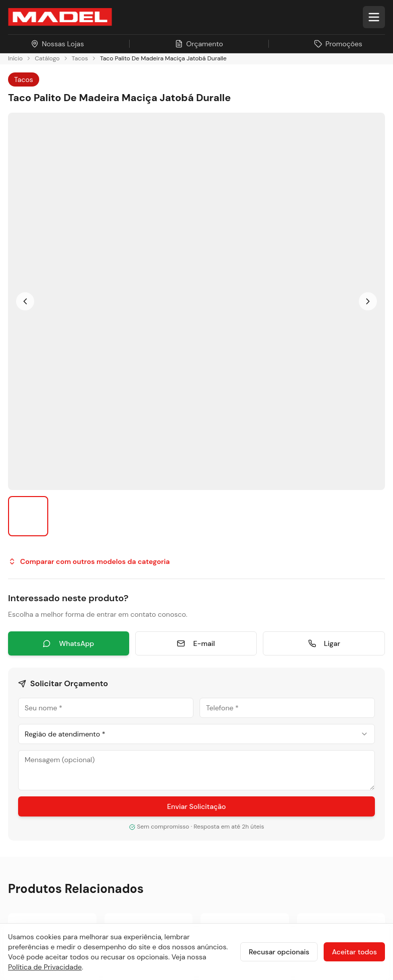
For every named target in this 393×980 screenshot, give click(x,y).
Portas (220, 633)
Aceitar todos (354, 952)
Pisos (218, 615)
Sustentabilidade (39, 767)
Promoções (30, 840)
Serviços (224, 687)
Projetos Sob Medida (46, 786)
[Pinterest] (138, 679)
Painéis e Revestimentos (253, 669)
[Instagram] (17, 679)
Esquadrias (229, 651)
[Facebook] (41, 679)
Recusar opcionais (279, 952)
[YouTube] (89, 679)
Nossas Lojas (32, 822)
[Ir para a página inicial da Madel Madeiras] (60, 17)
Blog (16, 804)
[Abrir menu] (374, 17)
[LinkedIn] (65, 679)
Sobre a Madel (35, 749)
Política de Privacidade (45, 967)
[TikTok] (114, 679)
